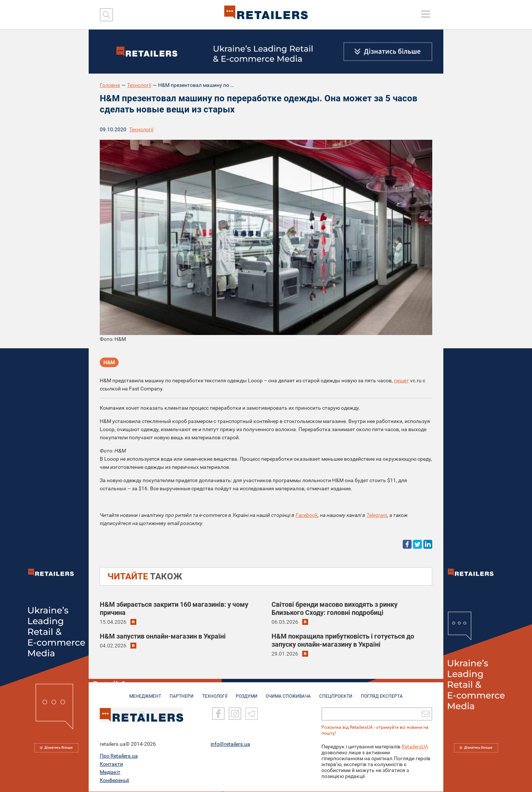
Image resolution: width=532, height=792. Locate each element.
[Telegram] (252, 714)
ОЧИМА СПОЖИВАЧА (289, 693)
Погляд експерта (382, 693)
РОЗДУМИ (247, 693)
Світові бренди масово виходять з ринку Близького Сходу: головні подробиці (335, 608)
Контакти (111, 764)
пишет (401, 380)
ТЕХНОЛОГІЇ (215, 693)
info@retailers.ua (230, 744)
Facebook (307, 515)
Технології (139, 85)
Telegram (377, 515)
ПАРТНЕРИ (182, 693)
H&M (109, 362)
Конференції (114, 781)
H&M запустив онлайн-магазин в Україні (163, 636)
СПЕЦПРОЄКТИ (336, 693)
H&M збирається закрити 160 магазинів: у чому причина (174, 608)
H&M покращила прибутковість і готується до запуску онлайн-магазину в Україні (343, 640)
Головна (110, 85)
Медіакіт (110, 772)
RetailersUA (415, 747)
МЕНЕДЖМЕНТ (145, 693)
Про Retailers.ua (119, 756)
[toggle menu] (426, 14)
